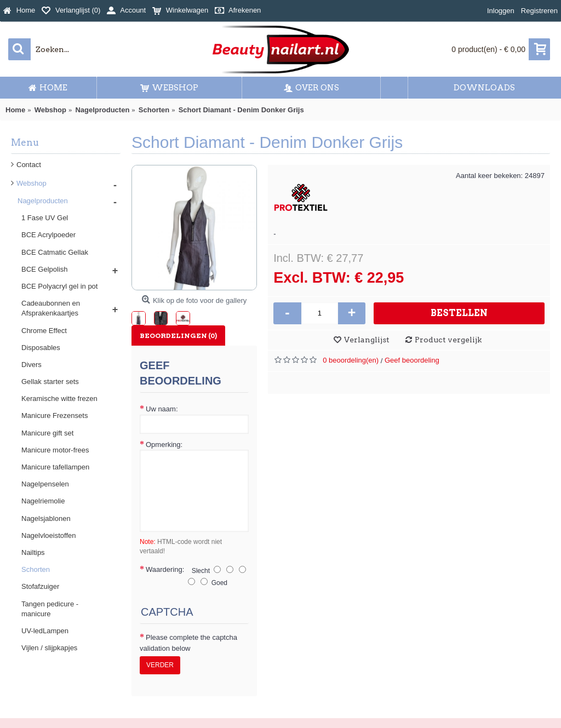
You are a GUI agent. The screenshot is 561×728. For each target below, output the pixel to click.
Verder (160, 665)
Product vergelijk (448, 340)
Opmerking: (164, 445)
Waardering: (165, 569)
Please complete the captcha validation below (188, 643)
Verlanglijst (367, 340)
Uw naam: (162, 409)
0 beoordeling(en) (351, 360)
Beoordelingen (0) (178, 336)
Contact (29, 165)
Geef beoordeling (412, 360)
